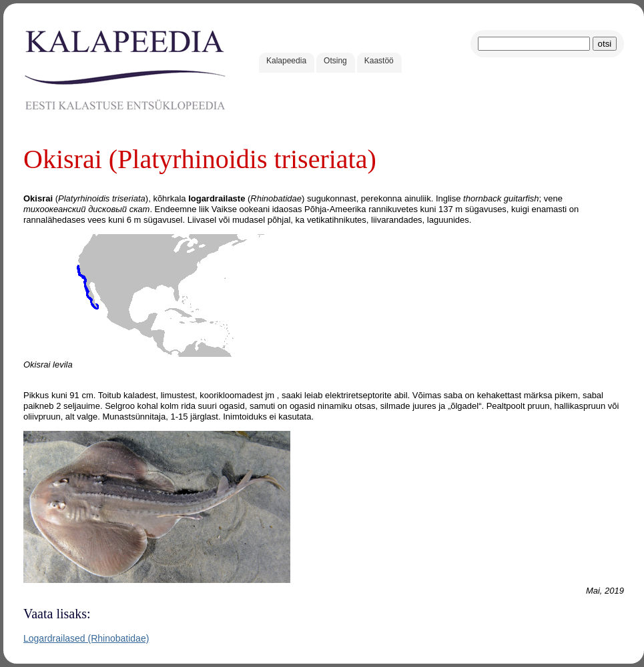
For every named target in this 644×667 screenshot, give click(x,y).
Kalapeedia (286, 61)
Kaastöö (379, 61)
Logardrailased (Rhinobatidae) (86, 638)
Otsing (335, 61)
